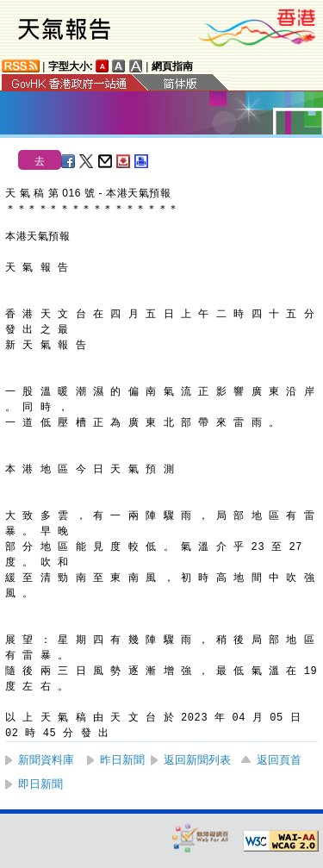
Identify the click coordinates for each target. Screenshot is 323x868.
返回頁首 (279, 760)
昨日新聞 (122, 760)
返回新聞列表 (197, 760)
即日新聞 (40, 784)
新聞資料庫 (46, 760)
